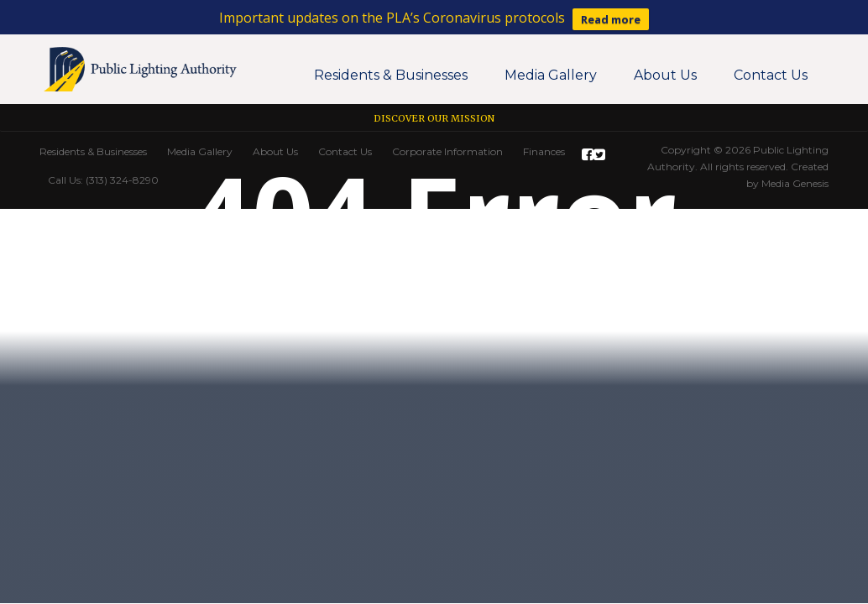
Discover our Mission (434, 118)
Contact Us (771, 75)
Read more (611, 19)
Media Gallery (551, 75)
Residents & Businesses (391, 75)
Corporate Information (447, 151)
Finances (544, 151)
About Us (665, 75)
